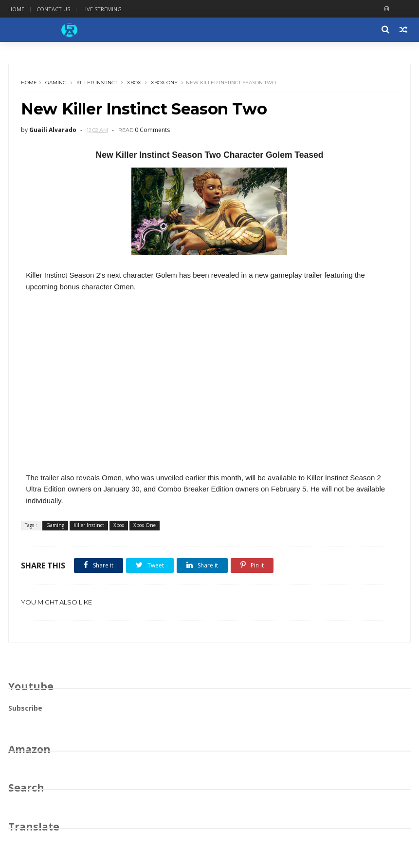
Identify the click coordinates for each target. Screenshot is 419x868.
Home (16, 9)
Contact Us (53, 9)
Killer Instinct (97, 83)
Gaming (56, 83)
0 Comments (152, 130)
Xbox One (164, 83)
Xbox (134, 83)
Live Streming (102, 9)
